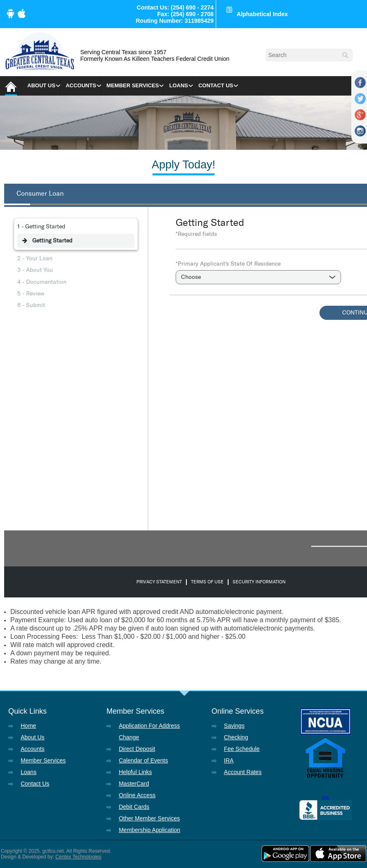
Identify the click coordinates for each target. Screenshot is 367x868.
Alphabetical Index (262, 14)
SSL (325, 797)
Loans (179, 85)
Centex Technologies (78, 857)
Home (28, 726)
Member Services (133, 85)
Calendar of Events (143, 760)
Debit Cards (134, 807)
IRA (229, 760)
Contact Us (216, 85)
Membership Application (149, 830)
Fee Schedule (242, 749)
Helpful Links (135, 772)
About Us (41, 85)
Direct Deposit (137, 749)
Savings (234, 726)
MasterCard (134, 784)
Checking (236, 737)
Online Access (137, 795)
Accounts (81, 85)
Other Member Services (149, 818)
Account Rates (243, 772)
